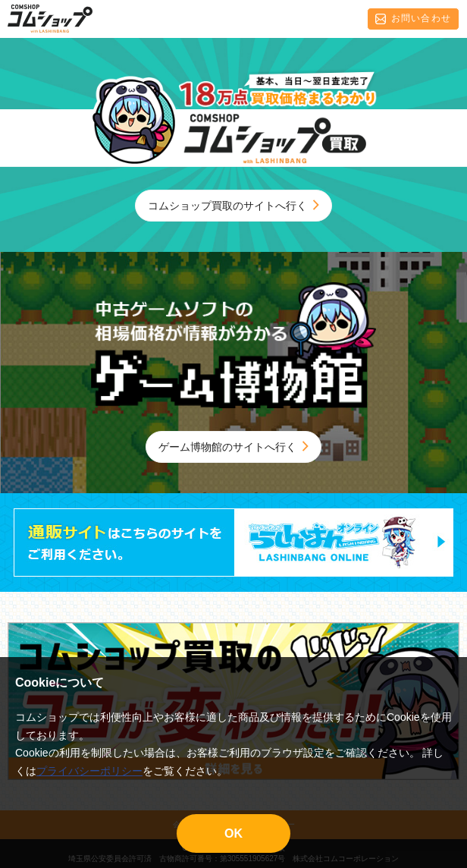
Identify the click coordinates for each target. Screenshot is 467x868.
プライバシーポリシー (89, 771)
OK (233, 833)
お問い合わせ (413, 19)
